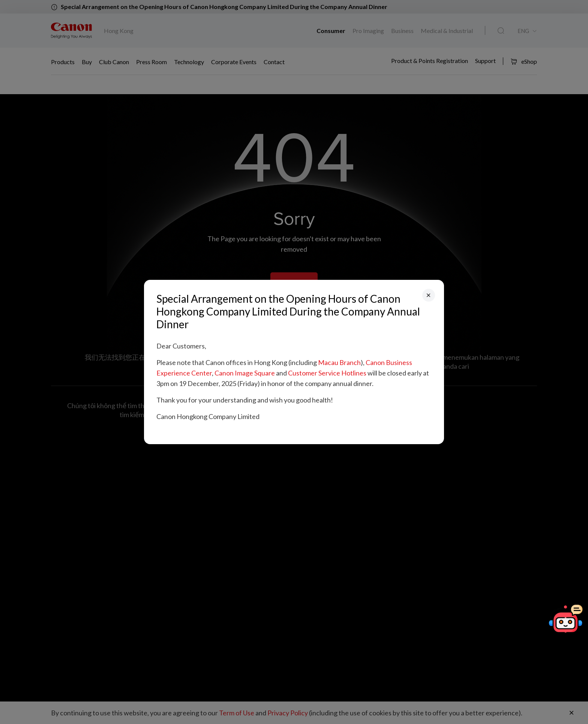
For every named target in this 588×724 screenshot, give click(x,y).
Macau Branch (339, 362)
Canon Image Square (245, 373)
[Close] (429, 295)
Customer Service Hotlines (327, 373)
